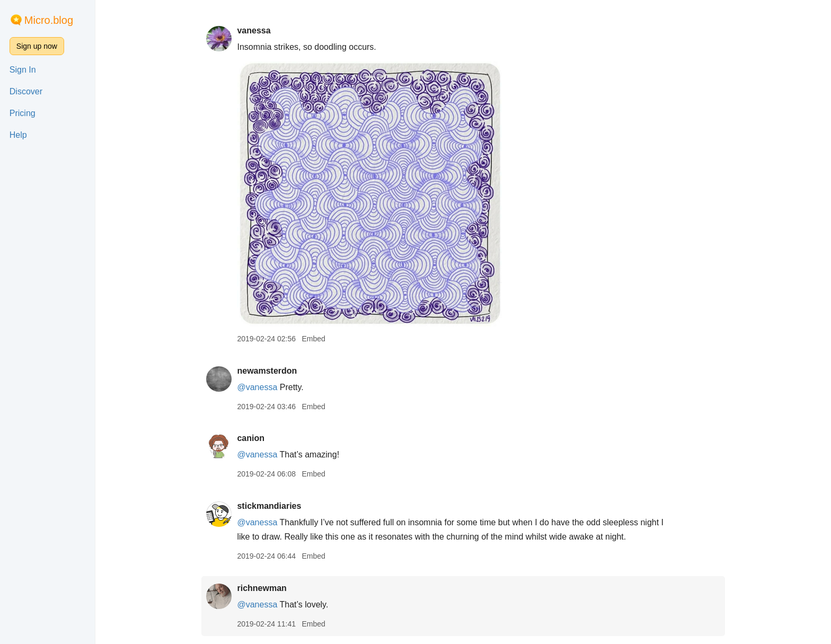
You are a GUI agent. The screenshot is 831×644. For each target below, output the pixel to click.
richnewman (262, 588)
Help (18, 135)
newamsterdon (267, 371)
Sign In (23, 70)
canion (251, 438)
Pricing (23, 113)
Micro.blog (49, 20)
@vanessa (257, 387)
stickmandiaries (269, 506)
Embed (313, 339)
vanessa (254, 30)
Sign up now (37, 46)
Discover (26, 91)
